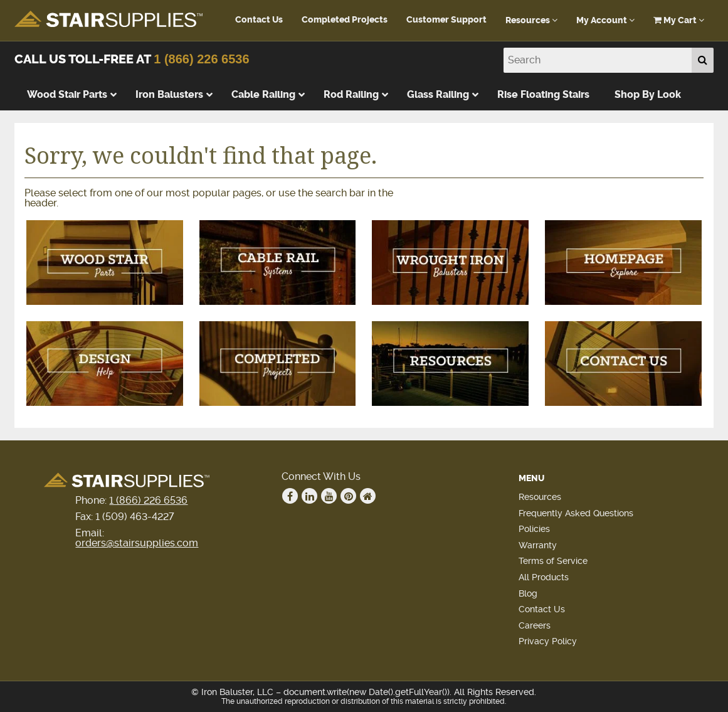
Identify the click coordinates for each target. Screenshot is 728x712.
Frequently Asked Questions (576, 513)
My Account (605, 20)
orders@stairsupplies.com (137, 543)
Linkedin (310, 496)
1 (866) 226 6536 (201, 59)
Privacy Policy (548, 641)
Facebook (290, 496)
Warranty (538, 545)
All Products (544, 577)
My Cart (679, 20)
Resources (531, 20)
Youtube (329, 496)
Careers (535, 625)
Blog (528, 593)
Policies (534, 529)
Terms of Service (553, 561)
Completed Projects (345, 20)
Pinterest (349, 496)
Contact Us (259, 20)
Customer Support (446, 20)
